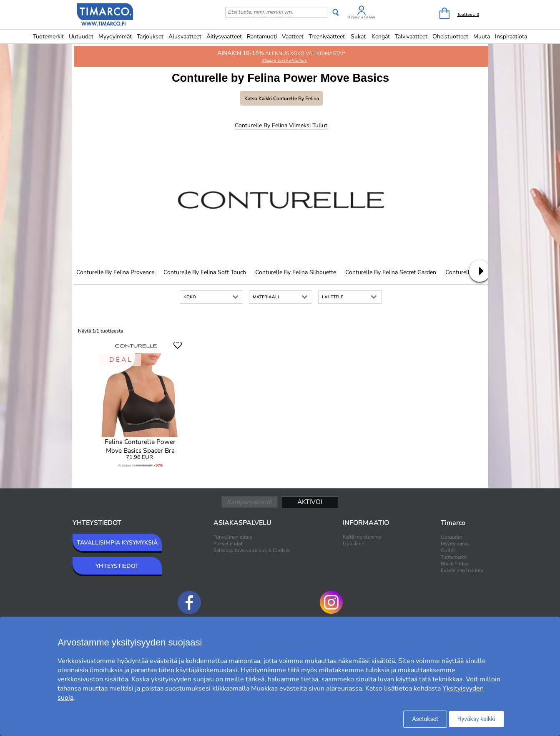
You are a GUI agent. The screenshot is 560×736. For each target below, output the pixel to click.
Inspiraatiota (511, 37)
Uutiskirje (353, 544)
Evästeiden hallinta (462, 570)
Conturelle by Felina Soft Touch (205, 272)
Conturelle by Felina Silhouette (296, 272)
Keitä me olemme (362, 537)
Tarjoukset (150, 37)
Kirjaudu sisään (362, 17)
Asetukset (425, 719)
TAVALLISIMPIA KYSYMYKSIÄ (117, 543)
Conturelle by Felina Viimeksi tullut (281, 125)
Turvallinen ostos (233, 537)
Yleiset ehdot (228, 544)
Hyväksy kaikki (476, 719)
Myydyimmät (115, 37)
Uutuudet (81, 37)
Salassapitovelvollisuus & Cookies (252, 550)
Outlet (448, 550)
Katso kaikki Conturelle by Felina (282, 98)
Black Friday (455, 564)
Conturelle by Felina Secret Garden (391, 272)
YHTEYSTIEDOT (117, 566)
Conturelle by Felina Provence (115, 272)
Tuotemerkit (48, 37)
